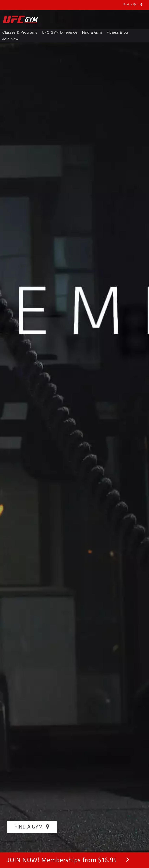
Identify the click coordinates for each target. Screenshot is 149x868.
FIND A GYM (32, 827)
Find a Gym (92, 32)
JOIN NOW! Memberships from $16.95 (68, 860)
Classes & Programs (20, 32)
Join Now (10, 39)
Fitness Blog (117, 32)
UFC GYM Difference (60, 32)
